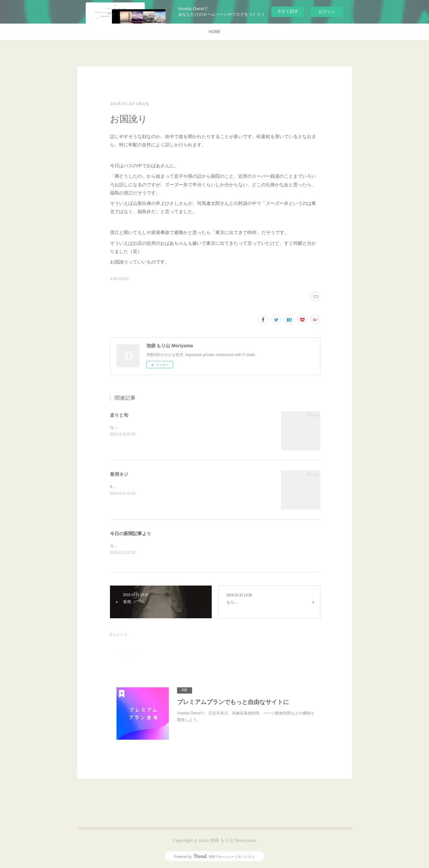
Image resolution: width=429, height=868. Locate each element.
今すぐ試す (288, 11)
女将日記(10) (119, 279)
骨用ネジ (119, 474)
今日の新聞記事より (131, 533)
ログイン (327, 12)
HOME (215, 32)
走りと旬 (119, 415)
